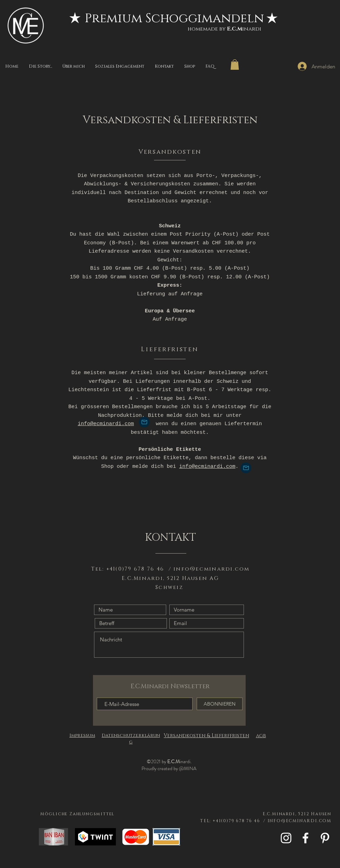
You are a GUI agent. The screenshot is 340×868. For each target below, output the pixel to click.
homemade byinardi (224, 29)
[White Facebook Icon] (305, 838)
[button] (235, 65)
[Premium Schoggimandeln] (174, 18)
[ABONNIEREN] (220, 704)
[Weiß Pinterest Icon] (325, 838)
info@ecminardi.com (106, 424)
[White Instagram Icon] (286, 838)
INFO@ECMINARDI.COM (299, 821)
